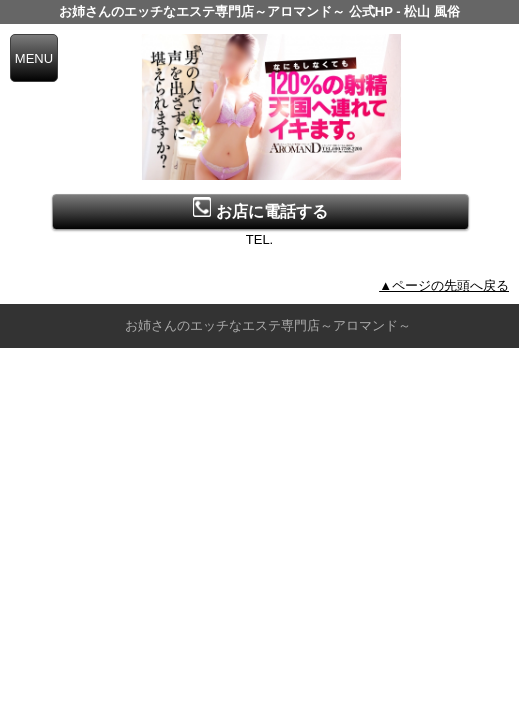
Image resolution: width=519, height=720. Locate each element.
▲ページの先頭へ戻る (444, 285)
